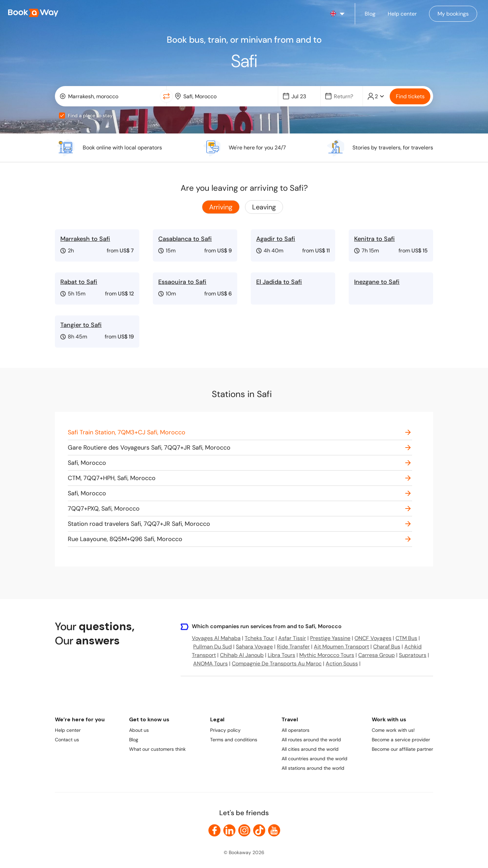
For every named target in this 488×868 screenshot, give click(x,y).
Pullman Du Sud (212, 647)
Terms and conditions (234, 740)
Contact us (67, 740)
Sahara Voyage (254, 647)
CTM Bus (406, 638)
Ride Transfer (293, 647)
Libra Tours (281, 655)
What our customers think (157, 749)
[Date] (302, 96)
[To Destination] (227, 96)
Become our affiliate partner (402, 749)
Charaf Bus (387, 647)
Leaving (264, 207)
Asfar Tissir (292, 638)
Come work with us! (393, 730)
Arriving (221, 207)
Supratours (413, 655)
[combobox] (109, 96)
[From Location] (112, 96)
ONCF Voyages (373, 638)
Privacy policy (225, 730)
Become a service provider (401, 740)
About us (139, 730)
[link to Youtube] (274, 830)
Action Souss (342, 664)
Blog (134, 740)
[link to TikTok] (259, 830)
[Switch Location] (166, 96)
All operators (296, 730)
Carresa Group (377, 655)
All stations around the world (313, 768)
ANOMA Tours (210, 664)
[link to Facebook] (215, 830)
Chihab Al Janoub (242, 655)
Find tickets (410, 96)
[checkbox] (62, 116)
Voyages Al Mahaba (216, 638)
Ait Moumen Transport (341, 647)
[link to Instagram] (244, 830)
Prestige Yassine (330, 638)
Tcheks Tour (259, 638)
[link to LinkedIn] (229, 830)
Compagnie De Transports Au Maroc (277, 664)
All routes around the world (311, 740)
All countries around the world (314, 759)
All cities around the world (310, 749)
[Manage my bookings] (453, 14)
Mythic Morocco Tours (327, 655)
